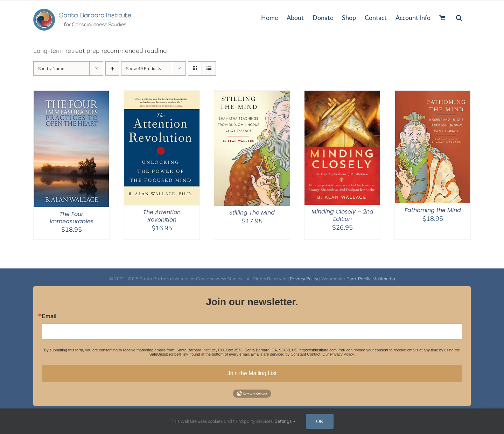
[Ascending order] (112, 68)
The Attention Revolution (162, 216)
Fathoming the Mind (433, 210)
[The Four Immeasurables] (71, 95)
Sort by (51, 68)
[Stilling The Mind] (252, 95)
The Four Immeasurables (72, 218)
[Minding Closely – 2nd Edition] (342, 95)
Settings (285, 421)
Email (49, 316)
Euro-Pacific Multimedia (371, 279)
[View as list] (209, 68)
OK (320, 421)
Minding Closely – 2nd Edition (342, 215)
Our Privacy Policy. (338, 354)
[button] (459, 17)
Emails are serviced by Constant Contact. (286, 354)
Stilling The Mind (252, 213)
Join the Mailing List (252, 373)
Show (143, 68)
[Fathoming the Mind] (433, 95)
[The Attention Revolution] (162, 95)
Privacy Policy (304, 279)
